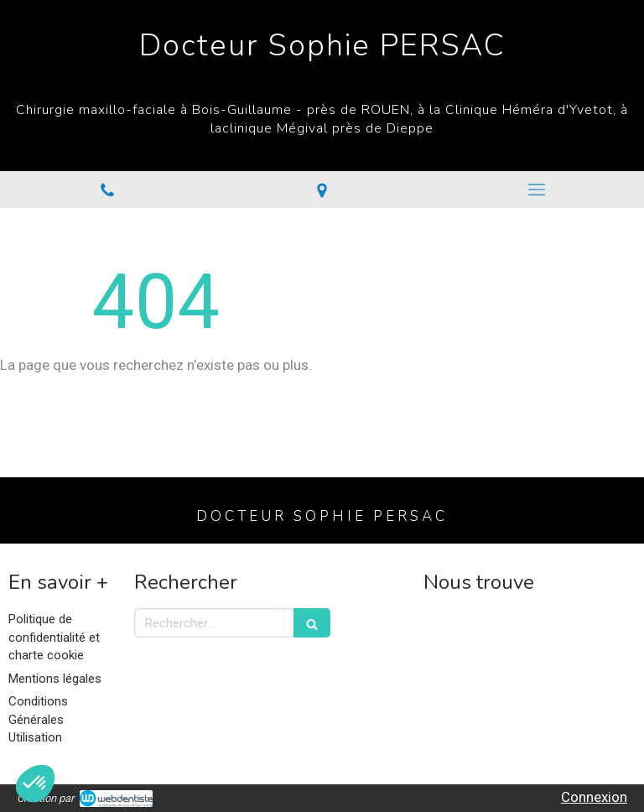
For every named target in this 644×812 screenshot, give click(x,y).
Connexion (594, 797)
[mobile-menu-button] (537, 190)
